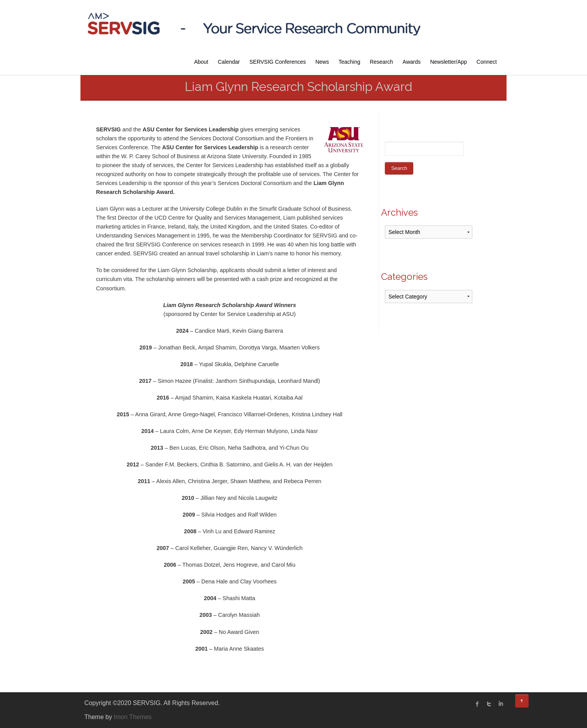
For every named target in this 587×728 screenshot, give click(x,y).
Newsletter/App (448, 62)
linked (501, 704)
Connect (487, 62)
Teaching (349, 62)
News (322, 62)
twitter (489, 704)
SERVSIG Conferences (278, 62)
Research (381, 62)
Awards (412, 62)
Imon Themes (133, 717)
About (201, 62)
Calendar (229, 62)
